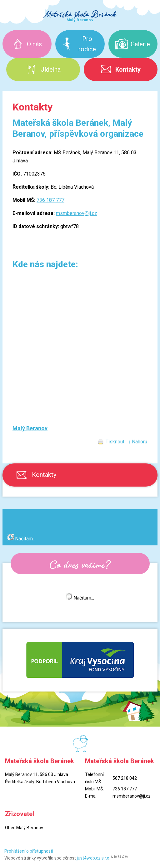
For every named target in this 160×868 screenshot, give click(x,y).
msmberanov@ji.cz (77, 213)
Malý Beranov (30, 428)
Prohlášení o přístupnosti (29, 851)
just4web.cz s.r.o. (94, 858)
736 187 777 (50, 200)
